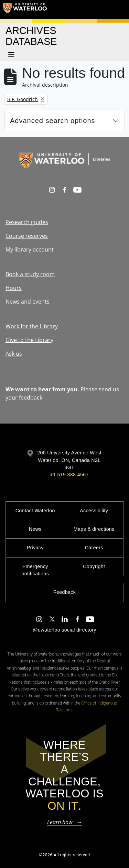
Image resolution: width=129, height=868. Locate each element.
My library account (30, 249)
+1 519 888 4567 (69, 475)
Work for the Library (32, 326)
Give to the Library (29, 340)
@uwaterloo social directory (64, 630)
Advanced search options (53, 121)
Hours (14, 288)
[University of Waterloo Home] (25, 10)
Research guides (27, 222)
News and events (28, 302)
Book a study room (30, 274)
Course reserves (27, 236)
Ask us (14, 354)
